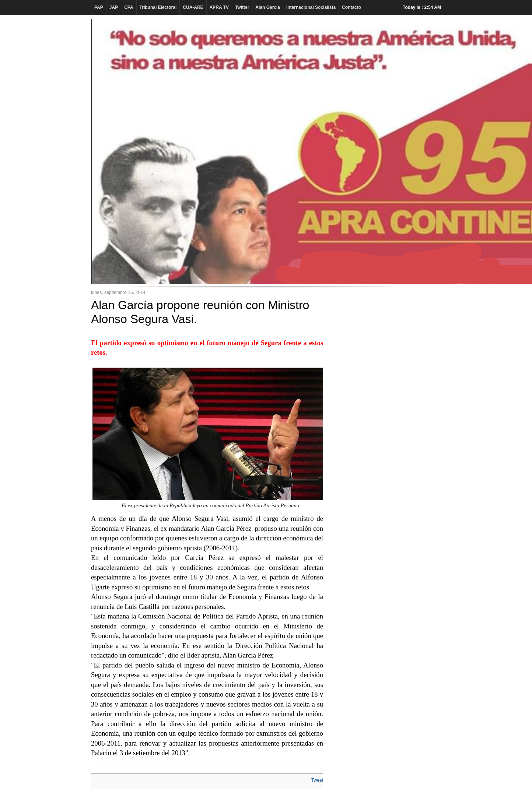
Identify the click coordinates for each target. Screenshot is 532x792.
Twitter (242, 7)
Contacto (351, 7)
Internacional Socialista (311, 7)
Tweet (317, 780)
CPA (129, 7)
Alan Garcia (268, 7)
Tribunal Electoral (158, 7)
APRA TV (219, 7)
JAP (114, 7)
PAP (99, 7)
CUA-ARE (193, 7)
